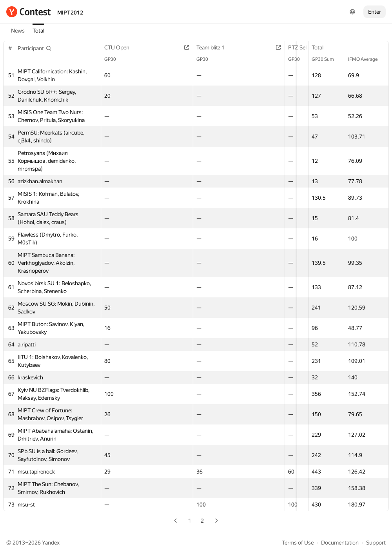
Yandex (51, 543)
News (18, 31)
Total (38, 31)
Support (376, 543)
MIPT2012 (70, 13)
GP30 (114, 59)
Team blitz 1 (219, 47)
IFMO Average (367, 59)
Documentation (340, 543)
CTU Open (121, 47)
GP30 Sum (327, 59)
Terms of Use (298, 543)
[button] (35, 48)
